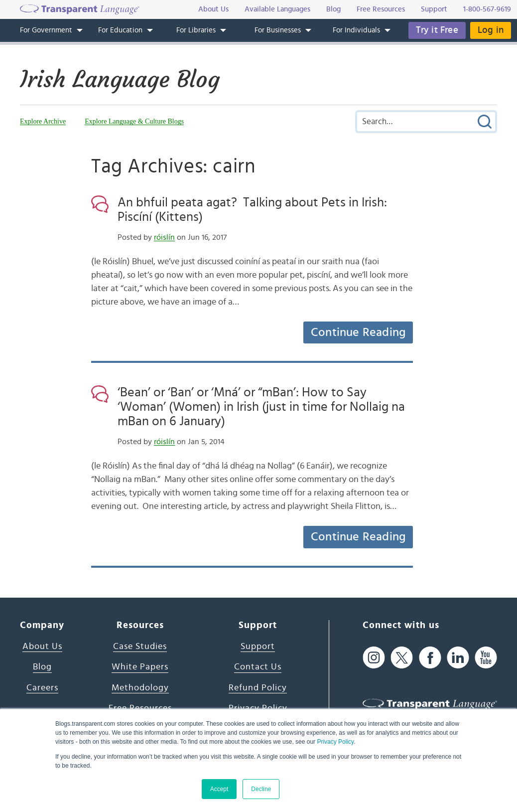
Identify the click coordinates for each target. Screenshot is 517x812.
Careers (42, 688)
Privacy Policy (335, 742)
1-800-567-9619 (487, 9)
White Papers (140, 667)
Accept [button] (219, 789)
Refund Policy (258, 688)
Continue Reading (358, 332)
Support (258, 647)
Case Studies (140, 647)
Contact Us (258, 667)
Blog (42, 667)
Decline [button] (261, 789)
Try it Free (437, 30)
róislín (164, 237)
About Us (42, 647)
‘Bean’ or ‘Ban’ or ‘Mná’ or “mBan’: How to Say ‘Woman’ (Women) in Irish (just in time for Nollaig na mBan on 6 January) (261, 407)
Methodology (140, 688)
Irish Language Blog (120, 79)
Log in (491, 30)
